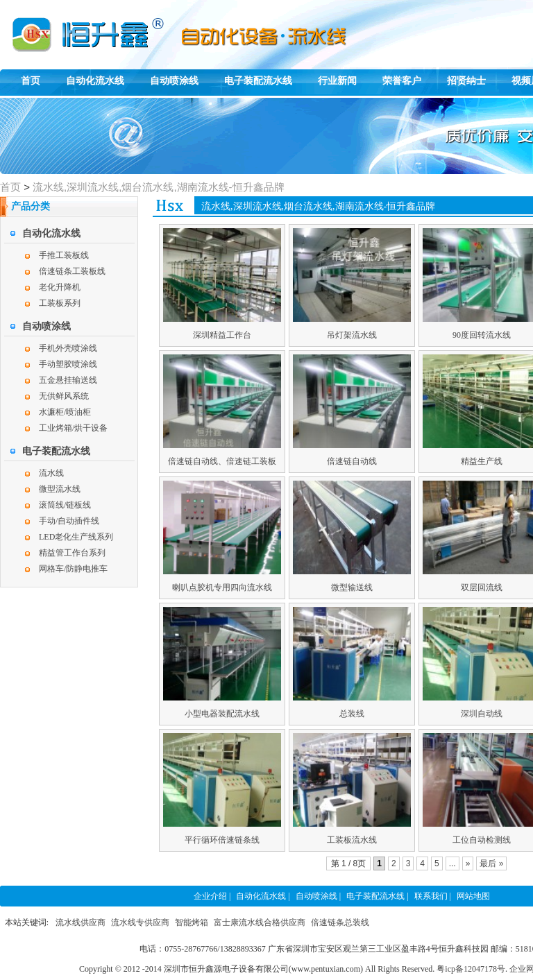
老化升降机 (60, 287)
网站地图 (473, 896)
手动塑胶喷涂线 (68, 364)
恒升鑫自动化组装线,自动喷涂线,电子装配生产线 (62, 25)
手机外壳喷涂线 (68, 348)
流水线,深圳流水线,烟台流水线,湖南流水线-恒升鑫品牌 (159, 187)
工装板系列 (60, 303)
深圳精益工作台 (222, 335)
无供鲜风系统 (64, 396)
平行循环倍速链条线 (222, 840)
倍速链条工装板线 (72, 271)
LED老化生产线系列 (76, 537)
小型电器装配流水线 (222, 714)
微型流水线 (60, 489)
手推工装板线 (64, 255)
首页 (31, 81)
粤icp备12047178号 (471, 969)
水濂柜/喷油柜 (65, 412)
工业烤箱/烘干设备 (73, 428)
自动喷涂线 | (318, 896)
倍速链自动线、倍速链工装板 (222, 461)
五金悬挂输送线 (68, 380)
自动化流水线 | (263, 896)
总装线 (352, 714)
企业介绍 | (212, 896)
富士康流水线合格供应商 (260, 922)
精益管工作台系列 (72, 553)
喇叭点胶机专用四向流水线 (222, 587)
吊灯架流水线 (352, 335)
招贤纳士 (466, 81)
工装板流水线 (352, 840)
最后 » (491, 863)
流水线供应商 (81, 922)
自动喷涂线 (174, 81)
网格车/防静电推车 (73, 569)
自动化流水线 (95, 81)
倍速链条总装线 (340, 922)
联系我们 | (433, 896)
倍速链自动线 (352, 461)
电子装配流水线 (258, 81)
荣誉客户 (402, 81)
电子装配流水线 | (377, 896)
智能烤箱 (192, 922)
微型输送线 (352, 587)
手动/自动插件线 (69, 521)
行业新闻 (337, 81)
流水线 (51, 473)
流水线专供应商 (140, 922)
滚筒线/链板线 (65, 505)
